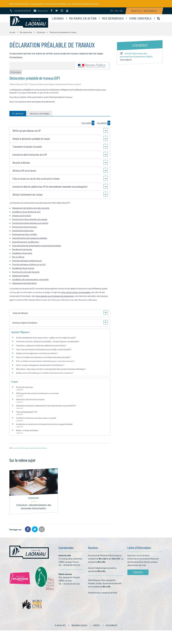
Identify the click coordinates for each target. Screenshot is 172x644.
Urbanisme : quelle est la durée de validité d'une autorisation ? (41, 345)
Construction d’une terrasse (24, 227)
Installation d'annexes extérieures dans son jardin (36, 418)
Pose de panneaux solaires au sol (27, 261)
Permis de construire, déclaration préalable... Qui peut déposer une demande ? (48, 341)
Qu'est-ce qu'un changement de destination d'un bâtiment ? (40, 365)
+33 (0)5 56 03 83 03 (71, 565)
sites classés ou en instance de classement (55, 296)
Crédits (96, 625)
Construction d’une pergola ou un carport (30, 223)
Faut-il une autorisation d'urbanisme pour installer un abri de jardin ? (44, 349)
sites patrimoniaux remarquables (76, 292)
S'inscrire (138, 572)
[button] (60, 131)
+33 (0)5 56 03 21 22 (71, 584)
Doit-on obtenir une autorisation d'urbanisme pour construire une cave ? (45, 361)
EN (116, 11)
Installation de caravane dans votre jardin (30, 279)
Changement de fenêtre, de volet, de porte (31, 208)
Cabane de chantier (21, 276)
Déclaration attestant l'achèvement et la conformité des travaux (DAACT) (46, 406)
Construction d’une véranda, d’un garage (30, 219)
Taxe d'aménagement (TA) (27, 412)
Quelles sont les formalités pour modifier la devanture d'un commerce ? (45, 373)
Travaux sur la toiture (21, 215)
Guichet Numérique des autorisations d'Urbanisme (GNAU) (136, 56)
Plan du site (60, 625)
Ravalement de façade (22, 249)
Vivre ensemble (140, 18)
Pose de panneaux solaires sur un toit (29, 264)
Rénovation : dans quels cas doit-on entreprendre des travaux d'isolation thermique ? (51, 369)
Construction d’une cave (23, 230)
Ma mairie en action (83, 18)
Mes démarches (113, 18)
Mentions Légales (79, 625)
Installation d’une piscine (23, 268)
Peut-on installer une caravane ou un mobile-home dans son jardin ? (43, 357)
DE (121, 11)
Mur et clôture (18, 257)
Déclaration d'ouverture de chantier (30, 399)
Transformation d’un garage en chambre (30, 238)
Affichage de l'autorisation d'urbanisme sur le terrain (37, 393)
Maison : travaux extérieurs (27, 430)
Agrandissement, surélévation (26, 242)
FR (111, 11)
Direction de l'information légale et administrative (29, 448)
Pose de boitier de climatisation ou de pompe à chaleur (37, 246)
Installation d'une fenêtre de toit (26, 212)
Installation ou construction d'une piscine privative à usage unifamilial (44, 424)
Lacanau (58, 18)
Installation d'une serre (22, 253)
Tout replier (88, 123)
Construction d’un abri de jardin (26, 272)
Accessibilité (111, 625)
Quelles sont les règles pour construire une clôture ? (37, 353)
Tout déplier (103, 123)
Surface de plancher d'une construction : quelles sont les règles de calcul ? (46, 338)
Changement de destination (24, 283)
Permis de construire (24, 387)
